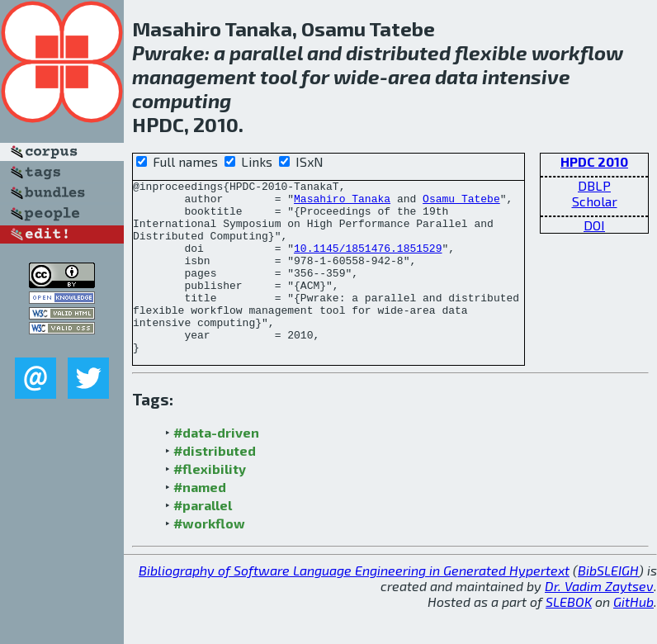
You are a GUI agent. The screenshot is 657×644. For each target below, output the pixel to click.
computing (182, 100)
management (194, 76)
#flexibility (210, 503)
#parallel (203, 540)
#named (200, 521)
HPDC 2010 (594, 161)
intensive (526, 76)
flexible (491, 52)
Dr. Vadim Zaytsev (599, 620)
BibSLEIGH (608, 605)
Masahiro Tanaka (342, 203)
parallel (266, 52)
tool (279, 76)
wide (357, 76)
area (409, 76)
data (456, 76)
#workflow (209, 558)
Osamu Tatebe (461, 203)
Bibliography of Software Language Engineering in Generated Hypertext (354, 605)
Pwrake (168, 52)
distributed (398, 52)
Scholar (595, 201)
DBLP (594, 185)
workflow (577, 52)
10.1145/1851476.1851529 (368, 263)
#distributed (215, 485)
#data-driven (216, 467)
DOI (594, 225)
